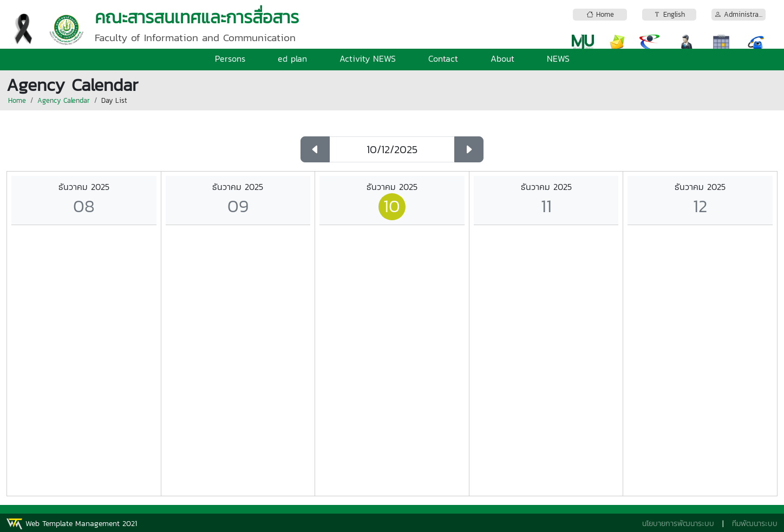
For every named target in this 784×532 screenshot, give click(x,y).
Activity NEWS (368, 58)
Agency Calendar (64, 100)
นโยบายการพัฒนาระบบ (678, 524)
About (502, 58)
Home (17, 100)
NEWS (558, 58)
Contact (443, 58)
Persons (230, 58)
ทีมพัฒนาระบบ (755, 524)
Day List (114, 100)
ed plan (292, 58)
